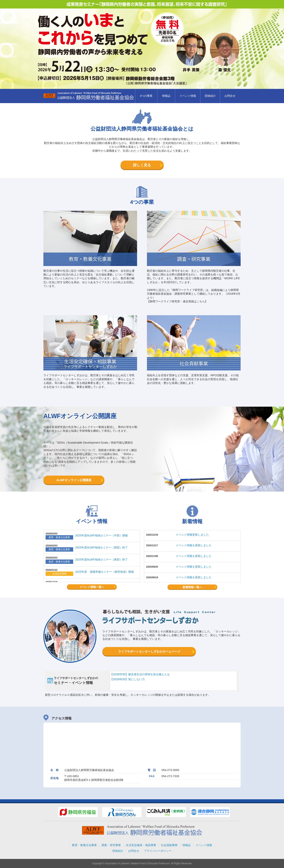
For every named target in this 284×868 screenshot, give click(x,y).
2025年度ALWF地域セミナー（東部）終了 (101, 560)
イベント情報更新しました (192, 535)
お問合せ (230, 96)
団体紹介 (210, 96)
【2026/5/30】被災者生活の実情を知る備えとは (140, 674)
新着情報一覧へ (192, 587)
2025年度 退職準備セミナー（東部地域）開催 (105, 572)
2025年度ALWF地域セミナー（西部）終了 (101, 547)
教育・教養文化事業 (84, 845)
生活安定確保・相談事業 (141, 845)
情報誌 (166, 96)
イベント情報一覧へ (92, 587)
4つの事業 (146, 96)
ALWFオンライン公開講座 (74, 480)
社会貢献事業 (169, 845)
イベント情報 (188, 96)
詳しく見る (142, 165)
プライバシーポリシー (158, 851)
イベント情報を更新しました (194, 545)
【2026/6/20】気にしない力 (127, 679)
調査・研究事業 (111, 845)
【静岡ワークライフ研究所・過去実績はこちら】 (177, 301)
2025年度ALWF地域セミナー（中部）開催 (101, 535)
